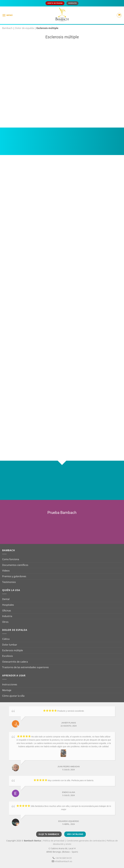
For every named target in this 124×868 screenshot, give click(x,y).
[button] (7, 15)
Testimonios (9, 582)
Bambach (7, 28)
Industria (7, 616)
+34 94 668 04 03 (63, 858)
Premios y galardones (14, 576)
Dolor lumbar (10, 645)
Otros (5, 622)
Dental (6, 599)
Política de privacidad (54, 841)
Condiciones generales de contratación (86, 841)
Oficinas (7, 611)
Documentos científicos (15, 565)
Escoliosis (8, 656)
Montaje (7, 690)
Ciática (6, 639)
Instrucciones (10, 684)
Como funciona (11, 559)
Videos (6, 571)
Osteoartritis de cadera (15, 662)
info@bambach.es (63, 861)
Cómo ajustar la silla (13, 696)
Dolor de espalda (25, 28)
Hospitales (8, 605)
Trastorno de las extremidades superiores (25, 667)
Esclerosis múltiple (13, 650)
